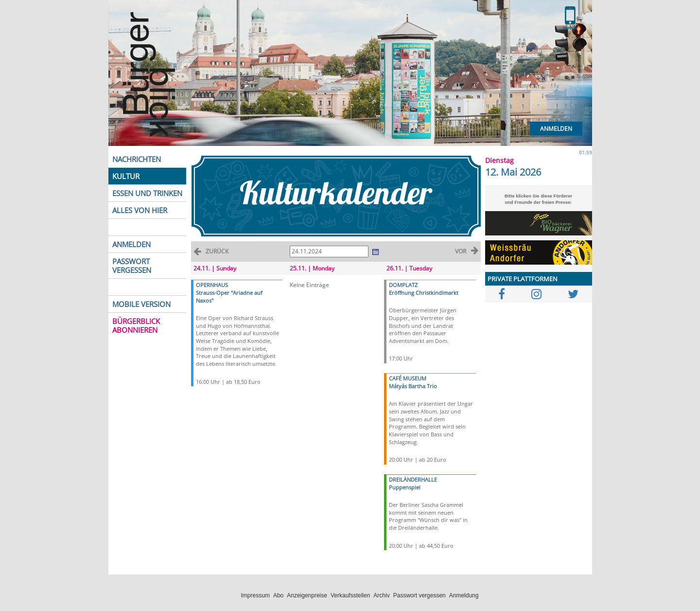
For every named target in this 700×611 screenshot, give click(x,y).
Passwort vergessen (420, 595)
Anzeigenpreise (307, 595)
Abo (278, 595)
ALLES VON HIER (140, 210)
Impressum (255, 595)
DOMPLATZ (403, 285)
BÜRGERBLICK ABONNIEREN (136, 325)
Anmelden (556, 129)
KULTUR (126, 176)
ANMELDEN (131, 244)
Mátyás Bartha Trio (413, 386)
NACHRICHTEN (137, 159)
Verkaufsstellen (350, 595)
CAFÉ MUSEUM (408, 378)
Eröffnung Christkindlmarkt (424, 293)
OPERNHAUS (212, 285)
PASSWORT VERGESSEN (132, 266)
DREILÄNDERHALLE (413, 479)
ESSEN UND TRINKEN (147, 193)
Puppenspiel (405, 487)
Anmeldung (464, 595)
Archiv (381, 595)
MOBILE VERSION (141, 304)
